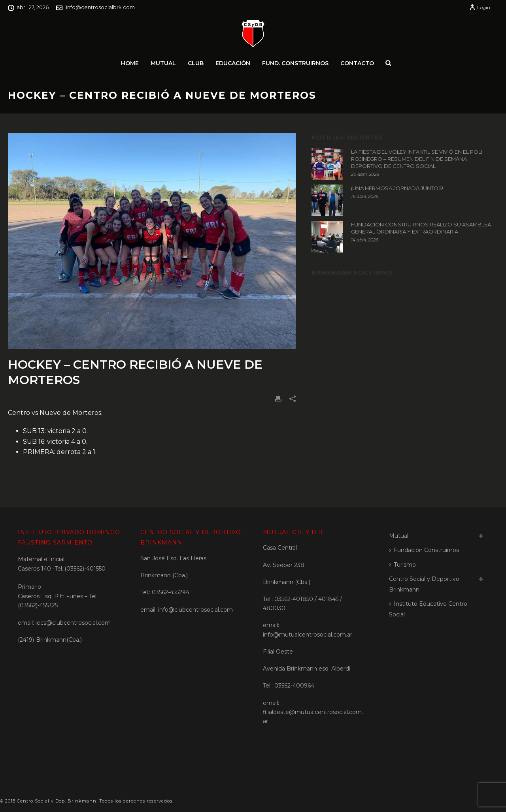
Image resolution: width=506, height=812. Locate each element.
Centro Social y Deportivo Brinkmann (424, 584)
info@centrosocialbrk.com (100, 7)
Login (480, 7)
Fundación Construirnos (424, 550)
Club (196, 63)
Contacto (357, 63)
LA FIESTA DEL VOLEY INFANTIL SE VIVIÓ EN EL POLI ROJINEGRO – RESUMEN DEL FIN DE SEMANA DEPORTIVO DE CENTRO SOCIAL (417, 159)
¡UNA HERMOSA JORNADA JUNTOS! (397, 188)
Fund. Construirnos (295, 63)
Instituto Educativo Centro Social (428, 609)
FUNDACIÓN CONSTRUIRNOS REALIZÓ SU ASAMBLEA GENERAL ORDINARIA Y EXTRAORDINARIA (421, 228)
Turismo (402, 565)
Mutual (163, 63)
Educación (233, 63)
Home (130, 63)
